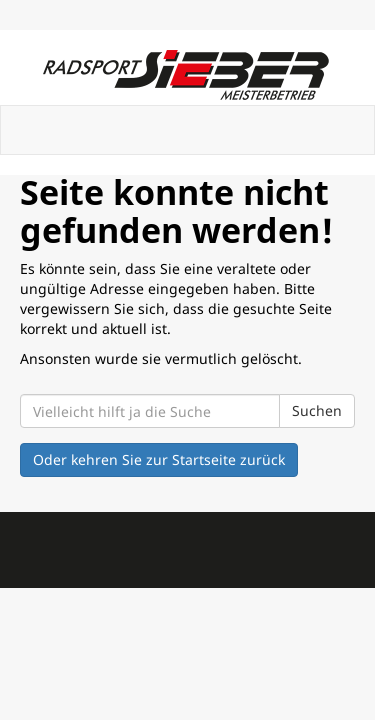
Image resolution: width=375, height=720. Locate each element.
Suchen (317, 410)
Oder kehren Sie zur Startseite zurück (159, 459)
